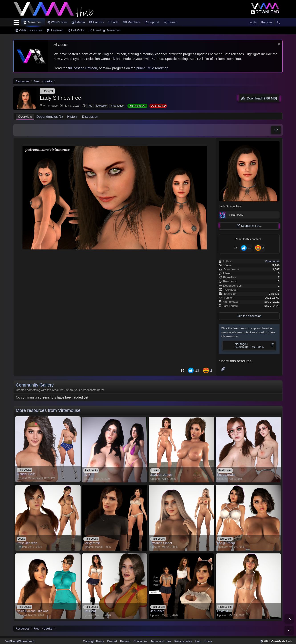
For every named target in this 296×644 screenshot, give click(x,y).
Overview (25, 116)
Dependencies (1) (50, 116)
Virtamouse (51, 106)
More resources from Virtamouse (48, 410)
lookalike (102, 106)
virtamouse (117, 106)
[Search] (278, 22)
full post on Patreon (83, 68)
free (90, 106)
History (72, 116)
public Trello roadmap (152, 68)
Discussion (90, 116)
